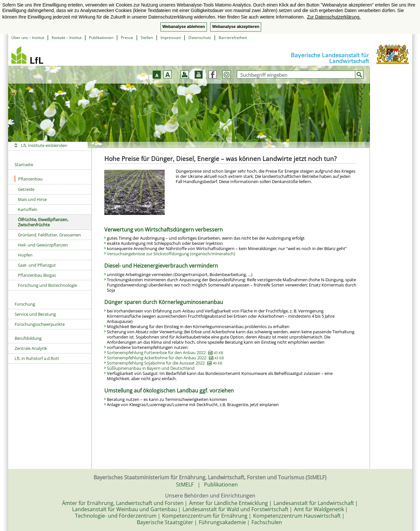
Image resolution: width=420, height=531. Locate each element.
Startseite (24, 165)
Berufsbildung (28, 338)
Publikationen (101, 38)
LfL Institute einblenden (44, 145)
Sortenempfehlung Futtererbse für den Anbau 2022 (165, 352)
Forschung (25, 304)
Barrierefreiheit (233, 38)
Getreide (26, 189)
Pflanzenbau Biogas (37, 275)
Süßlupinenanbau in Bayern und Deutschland (151, 368)
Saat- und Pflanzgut (37, 265)
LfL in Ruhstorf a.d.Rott (37, 358)
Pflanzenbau (29, 179)
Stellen (147, 38)
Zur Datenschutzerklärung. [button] (334, 17)
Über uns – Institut (28, 38)
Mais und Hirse (32, 199)
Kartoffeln (28, 209)
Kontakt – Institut (67, 38)
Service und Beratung (35, 314)
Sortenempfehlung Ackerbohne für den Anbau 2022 (165, 358)
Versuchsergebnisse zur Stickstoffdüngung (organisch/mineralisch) (171, 254)
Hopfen (25, 255)
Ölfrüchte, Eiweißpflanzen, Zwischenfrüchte (43, 222)
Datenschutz (200, 38)
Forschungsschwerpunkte (40, 324)
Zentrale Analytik (31, 348)
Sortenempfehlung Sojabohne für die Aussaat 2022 (165, 363)
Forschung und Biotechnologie (47, 285)
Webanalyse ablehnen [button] (184, 27)
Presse (127, 38)
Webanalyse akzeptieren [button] (236, 27)
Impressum (171, 38)
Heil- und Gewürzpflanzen (43, 245)
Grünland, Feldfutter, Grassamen (49, 235)
